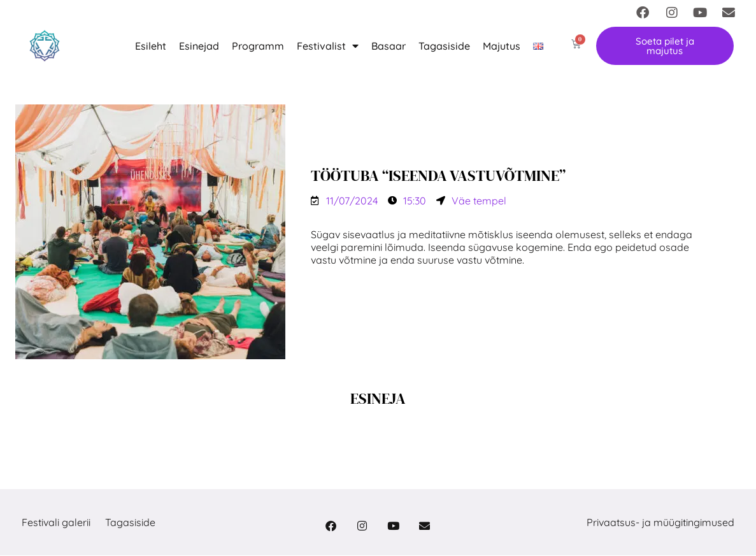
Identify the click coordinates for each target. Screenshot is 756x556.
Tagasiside (444, 46)
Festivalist (328, 46)
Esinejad (199, 46)
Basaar (389, 46)
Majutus (502, 46)
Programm (258, 46)
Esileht (151, 46)
